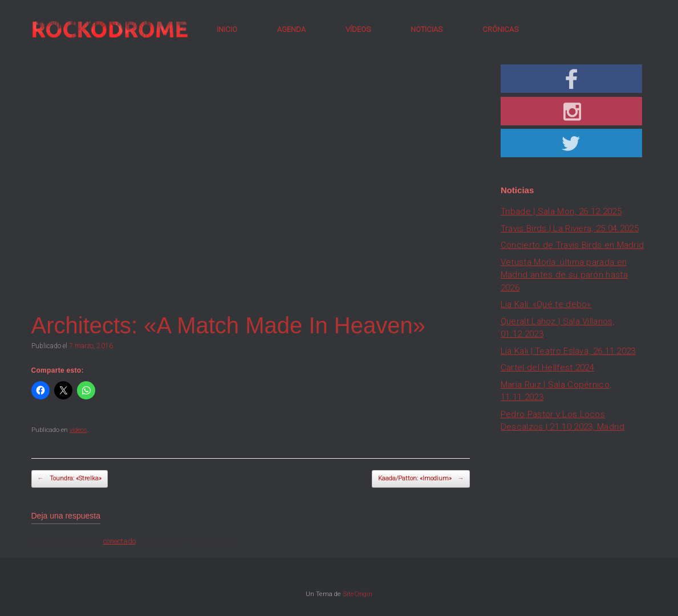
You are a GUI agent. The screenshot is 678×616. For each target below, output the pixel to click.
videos (78, 430)
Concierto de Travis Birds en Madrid (573, 245)
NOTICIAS (427, 29)
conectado (119, 541)
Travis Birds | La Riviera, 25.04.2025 (570, 229)
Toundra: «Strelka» (70, 479)
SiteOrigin (358, 594)
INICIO (227, 29)
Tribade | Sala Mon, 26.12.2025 (561, 211)
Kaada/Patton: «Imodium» (421, 479)
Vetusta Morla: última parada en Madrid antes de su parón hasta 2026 (564, 275)
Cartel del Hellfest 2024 (547, 368)
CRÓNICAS (500, 29)
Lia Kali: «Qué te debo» (546, 304)
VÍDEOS (358, 29)
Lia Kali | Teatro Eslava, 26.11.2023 (568, 351)
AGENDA (291, 29)
